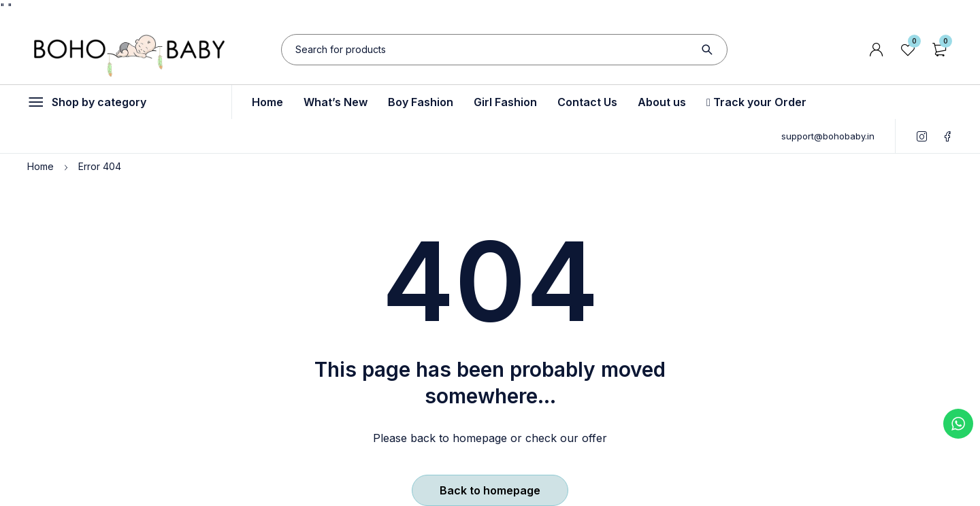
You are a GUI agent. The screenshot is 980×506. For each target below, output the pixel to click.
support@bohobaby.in (828, 136)
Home (40, 166)
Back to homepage (490, 490)
